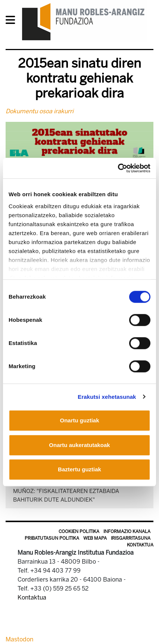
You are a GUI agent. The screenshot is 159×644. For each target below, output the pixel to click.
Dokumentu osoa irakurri (40, 111)
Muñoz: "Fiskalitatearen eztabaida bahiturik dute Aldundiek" (66, 495)
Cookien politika (79, 531)
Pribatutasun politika (52, 538)
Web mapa (95, 538)
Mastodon (19, 639)
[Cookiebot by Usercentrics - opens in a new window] (118, 168)
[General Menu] (13, 21)
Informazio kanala (127, 531)
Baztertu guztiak (79, 469)
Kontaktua (140, 545)
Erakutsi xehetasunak (107, 397)
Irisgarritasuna (131, 538)
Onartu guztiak (79, 420)
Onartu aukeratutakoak (79, 445)
